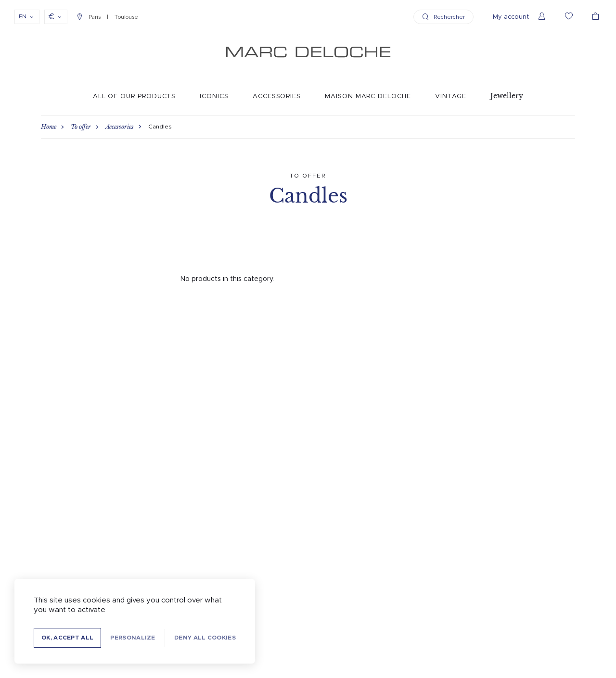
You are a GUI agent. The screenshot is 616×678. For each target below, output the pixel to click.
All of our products (135, 96)
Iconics (214, 96)
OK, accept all (67, 638)
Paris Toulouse (108, 17)
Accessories (277, 96)
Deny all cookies (205, 638)
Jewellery (507, 96)
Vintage (451, 96)
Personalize (133, 638)
